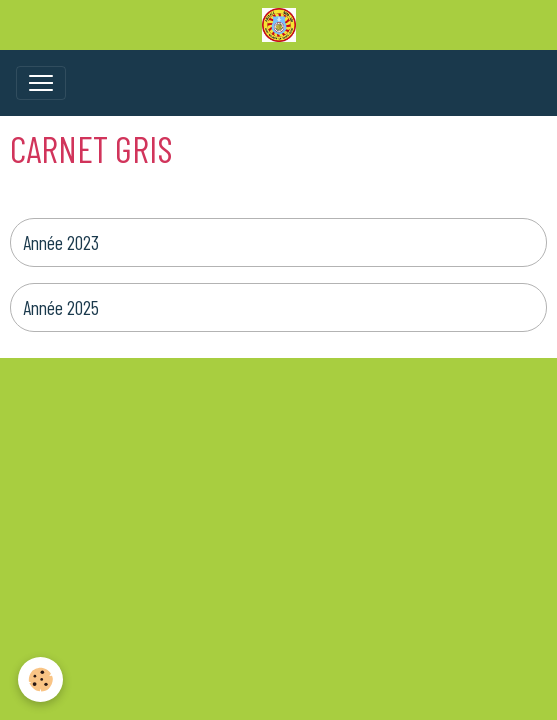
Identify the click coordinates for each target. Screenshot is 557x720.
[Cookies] (40, 679)
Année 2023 (61, 242)
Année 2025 (61, 307)
